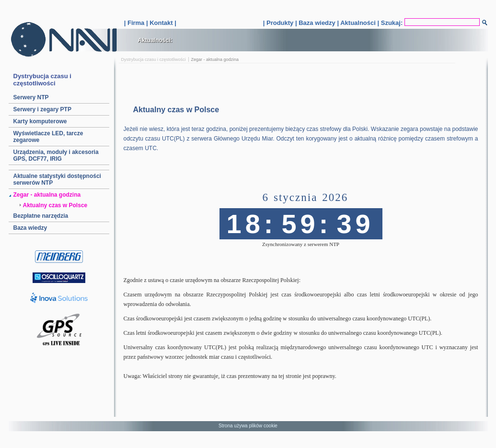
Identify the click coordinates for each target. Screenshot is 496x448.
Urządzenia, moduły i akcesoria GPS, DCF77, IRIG (56, 155)
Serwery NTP (31, 97)
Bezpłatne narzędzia (41, 216)
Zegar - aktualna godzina (47, 195)
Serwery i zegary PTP (42, 109)
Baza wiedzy (317, 23)
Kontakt (161, 23)
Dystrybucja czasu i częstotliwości (154, 59)
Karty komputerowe (40, 121)
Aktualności (358, 23)
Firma (136, 23)
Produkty (280, 23)
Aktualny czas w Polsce (55, 205)
